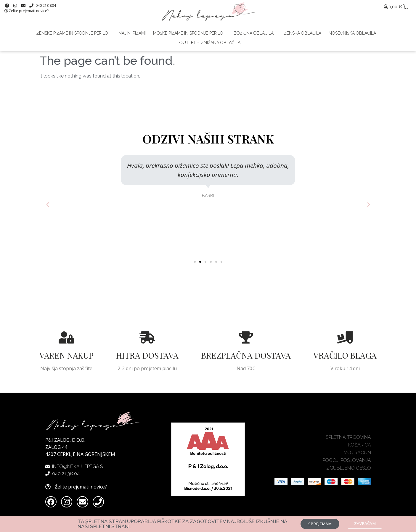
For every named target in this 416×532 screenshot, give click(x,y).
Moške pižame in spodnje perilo (190, 33)
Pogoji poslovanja (347, 463)
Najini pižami (132, 33)
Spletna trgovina (348, 440)
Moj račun (357, 455)
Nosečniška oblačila (352, 33)
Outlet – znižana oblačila (210, 43)
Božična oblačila (255, 33)
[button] (195, 262)
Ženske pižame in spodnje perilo (74, 33)
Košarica (359, 448)
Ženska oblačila (303, 33)
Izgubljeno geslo (348, 471)
